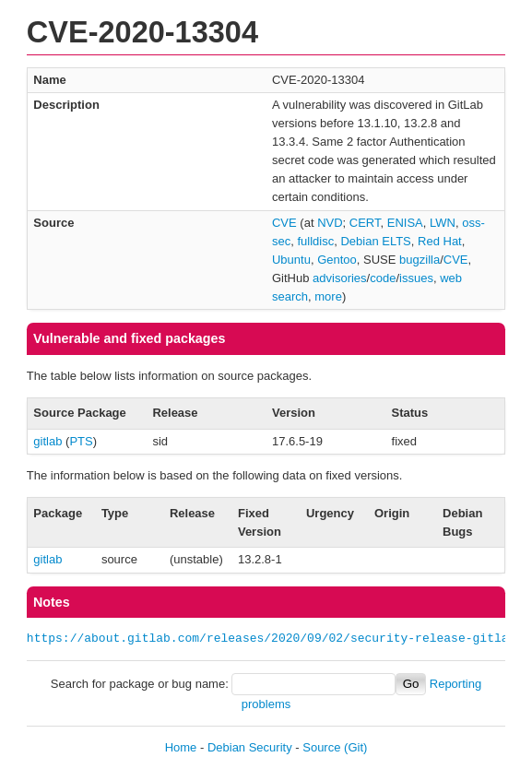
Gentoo (337, 260)
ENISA (405, 223)
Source (321, 747)
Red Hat (440, 241)
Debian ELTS (375, 241)
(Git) (355, 747)
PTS (81, 441)
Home (181, 747)
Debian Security (250, 747)
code (383, 278)
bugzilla (420, 260)
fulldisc (315, 241)
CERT (365, 223)
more (328, 296)
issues (416, 278)
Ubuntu (291, 260)
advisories (340, 278)
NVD (330, 223)
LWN (443, 223)
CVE (284, 223)
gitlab (47, 441)
